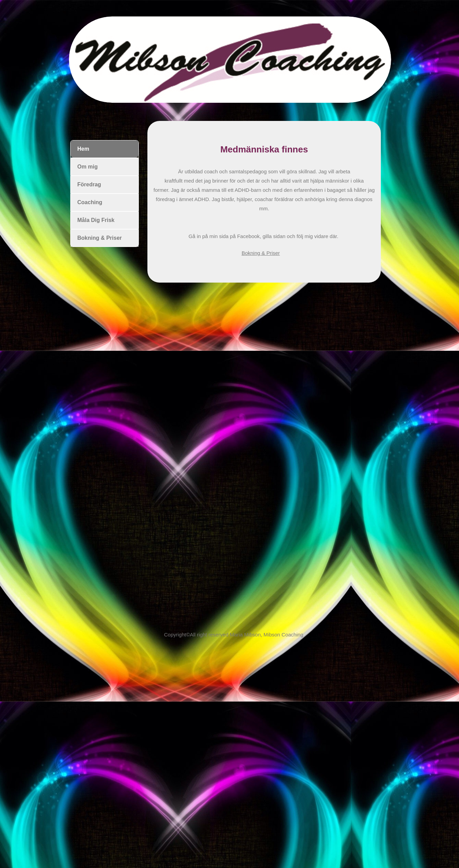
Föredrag (89, 184)
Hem (83, 149)
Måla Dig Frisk (96, 220)
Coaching (90, 202)
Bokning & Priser (261, 253)
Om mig (88, 167)
